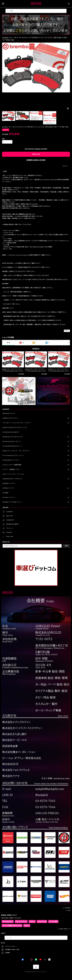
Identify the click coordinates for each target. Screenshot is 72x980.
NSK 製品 (5, 493)
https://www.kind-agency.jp (48, 180)
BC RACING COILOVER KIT (11, 432)
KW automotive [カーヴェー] (11, 441)
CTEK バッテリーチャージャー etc (13, 474)
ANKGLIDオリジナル (9, 413)
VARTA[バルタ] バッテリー (11, 418)
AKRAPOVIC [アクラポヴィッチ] (12, 437)
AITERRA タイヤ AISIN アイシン (12, 502)
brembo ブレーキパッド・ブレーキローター (16, 451)
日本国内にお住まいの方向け (36, 160)
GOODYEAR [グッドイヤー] (11, 460)
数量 (3, 139)
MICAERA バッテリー (9, 483)
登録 (66, 546)
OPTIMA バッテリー (9, 488)
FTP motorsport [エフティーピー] (13, 455)
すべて (9, 343)
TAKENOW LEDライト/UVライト (12, 479)
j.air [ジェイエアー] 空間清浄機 (12, 465)
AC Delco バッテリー (9, 497)
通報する (67, 331)
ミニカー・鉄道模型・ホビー (12, 469)
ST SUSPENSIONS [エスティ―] (12, 446)
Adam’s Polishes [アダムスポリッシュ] (15, 427)
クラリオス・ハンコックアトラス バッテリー (17, 423)
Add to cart (36, 154)
